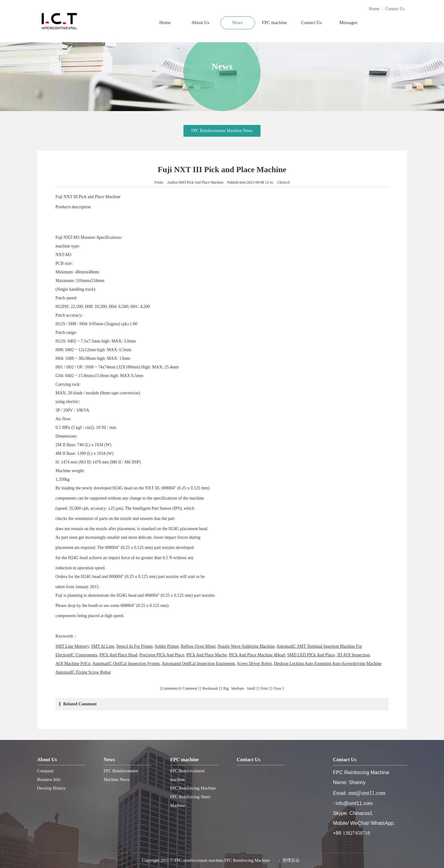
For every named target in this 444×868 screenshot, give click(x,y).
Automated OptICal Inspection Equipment (198, 664)
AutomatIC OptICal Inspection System (126, 664)
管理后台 (291, 860)
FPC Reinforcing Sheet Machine (190, 801)
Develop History (51, 788)
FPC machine (274, 23)
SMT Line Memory (72, 646)
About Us (200, 23)
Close (277, 688)
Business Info (49, 780)
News (237, 23)
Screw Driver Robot (255, 664)
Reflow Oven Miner (198, 646)
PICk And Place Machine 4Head (257, 655)
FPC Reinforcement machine (187, 775)
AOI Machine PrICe (73, 664)
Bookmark (210, 688)
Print (264, 688)
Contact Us (395, 9)
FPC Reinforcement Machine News (222, 131)
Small (251, 688)
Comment (190, 688)
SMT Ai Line (103, 646)
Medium (238, 688)
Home (374, 9)
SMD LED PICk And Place (311, 655)
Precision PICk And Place (162, 655)
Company (45, 771)
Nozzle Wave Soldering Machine (246, 646)
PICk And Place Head (118, 655)
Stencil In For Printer (134, 646)
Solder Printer (167, 646)
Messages (348, 23)
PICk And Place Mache (206, 655)
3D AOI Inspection (353, 655)
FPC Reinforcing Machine (193, 788)
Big (226, 688)
